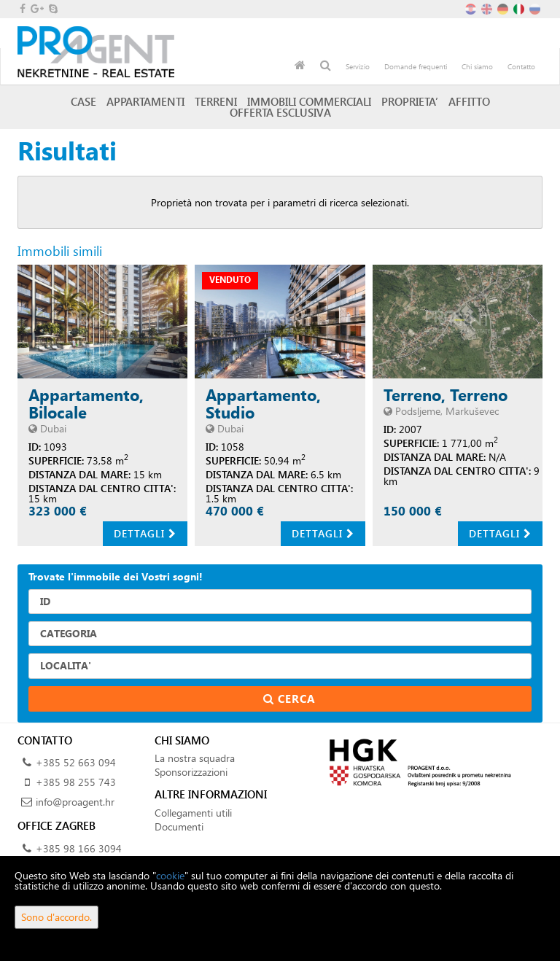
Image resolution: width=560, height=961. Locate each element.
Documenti (179, 826)
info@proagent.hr (75, 802)
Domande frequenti (416, 66)
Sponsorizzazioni (191, 772)
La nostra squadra (195, 758)
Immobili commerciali (309, 101)
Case (83, 101)
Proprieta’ (410, 101)
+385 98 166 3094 (79, 848)
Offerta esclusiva (280, 112)
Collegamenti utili (193, 813)
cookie (170, 875)
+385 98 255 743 (76, 782)
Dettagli (145, 533)
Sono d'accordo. (57, 917)
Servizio (358, 66)
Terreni (216, 101)
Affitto (469, 101)
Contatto (521, 66)
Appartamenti (145, 101)
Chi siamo (477, 66)
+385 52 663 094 (76, 762)
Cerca (280, 699)
